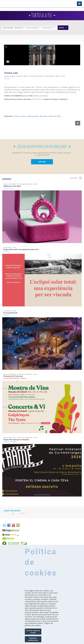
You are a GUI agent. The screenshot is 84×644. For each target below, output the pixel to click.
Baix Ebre (44, 116)
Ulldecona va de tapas (12, 186)
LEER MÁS (42, 162)
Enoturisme (8, 378)
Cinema (13, 442)
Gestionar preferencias (33, 639)
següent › (80, 178)
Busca (61, 28)
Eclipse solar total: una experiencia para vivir (21, 249)
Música (17, 378)
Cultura (6, 252)
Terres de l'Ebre (55, 116)
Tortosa (16, 116)
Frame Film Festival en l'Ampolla (16, 440)
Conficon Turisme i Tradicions (55, 99)
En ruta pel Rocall (10, 313)
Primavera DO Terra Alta (13, 376)
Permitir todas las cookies (33, 632)
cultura (23, 116)
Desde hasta (20, 184)
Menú (79, 4)
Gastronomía (9, 188)
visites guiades (33, 116)
